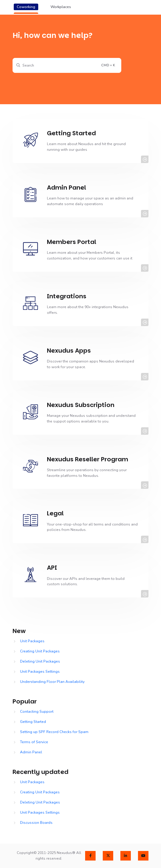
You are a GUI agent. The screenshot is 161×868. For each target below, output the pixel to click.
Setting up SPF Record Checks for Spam (54, 732)
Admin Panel (31, 752)
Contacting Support (37, 712)
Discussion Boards (36, 823)
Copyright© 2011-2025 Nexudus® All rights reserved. (49, 856)
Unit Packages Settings (40, 672)
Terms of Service (34, 742)
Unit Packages (32, 641)
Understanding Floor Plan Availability (52, 682)
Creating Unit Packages (40, 651)
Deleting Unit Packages (40, 661)
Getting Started (33, 722)
